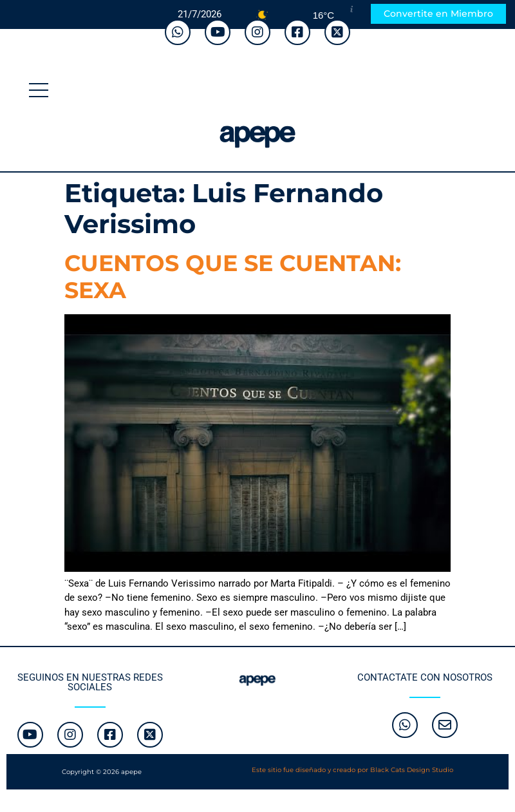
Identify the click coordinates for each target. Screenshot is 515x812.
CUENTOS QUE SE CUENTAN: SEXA (233, 277)
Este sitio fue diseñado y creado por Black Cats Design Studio (352, 770)
